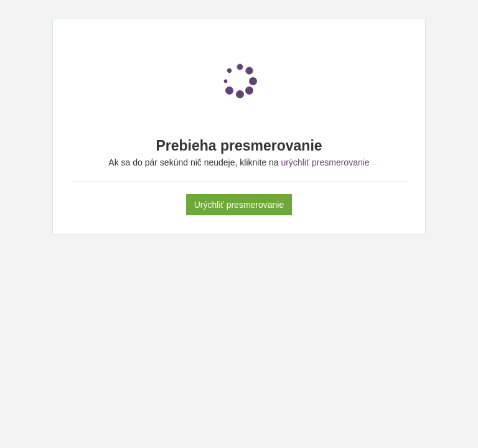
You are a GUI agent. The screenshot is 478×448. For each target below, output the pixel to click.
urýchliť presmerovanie (325, 162)
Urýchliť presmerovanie (239, 205)
